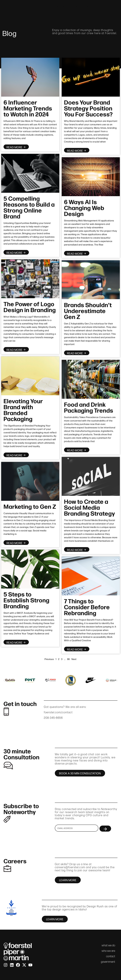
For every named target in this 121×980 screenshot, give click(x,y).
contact (115, 6)
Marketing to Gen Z (30, 506)
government (108, 962)
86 (68, 659)
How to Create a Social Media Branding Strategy (90, 507)
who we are (63, 6)
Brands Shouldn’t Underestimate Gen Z (88, 310)
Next (74, 659)
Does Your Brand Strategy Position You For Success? (88, 108)
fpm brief (100, 6)
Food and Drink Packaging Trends (89, 407)
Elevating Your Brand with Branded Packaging (23, 410)
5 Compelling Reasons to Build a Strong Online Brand (29, 207)
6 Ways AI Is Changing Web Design (84, 207)
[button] (4, 681)
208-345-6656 (53, 718)
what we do (82, 6)
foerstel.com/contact (58, 712)
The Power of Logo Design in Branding (30, 307)
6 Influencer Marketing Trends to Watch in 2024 (28, 108)
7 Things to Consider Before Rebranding (87, 607)
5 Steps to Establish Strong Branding (26, 600)
